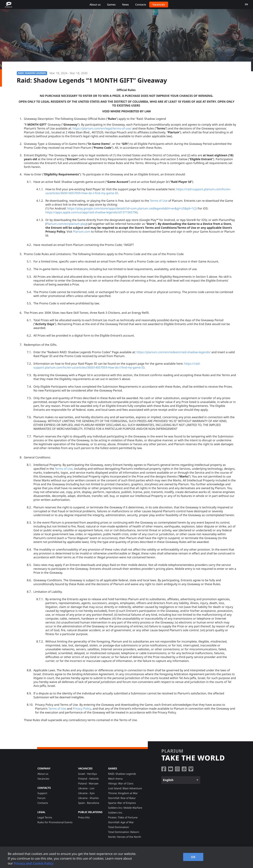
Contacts (141, 5)
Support (42, 793)
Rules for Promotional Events (51, 56)
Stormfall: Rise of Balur (122, 798)
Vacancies (159, 5)
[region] (126, 857)
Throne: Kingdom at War (123, 793)
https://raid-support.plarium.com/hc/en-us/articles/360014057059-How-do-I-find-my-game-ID (117, 369)
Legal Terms (45, 817)
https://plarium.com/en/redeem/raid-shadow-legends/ (174, 356)
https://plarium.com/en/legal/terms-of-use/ (102, 132)
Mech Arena (115, 779)
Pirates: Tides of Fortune (123, 817)
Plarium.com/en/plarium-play (66, 227)
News (125, 5)
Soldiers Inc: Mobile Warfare (125, 808)
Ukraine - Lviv (86, 788)
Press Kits (84, 817)
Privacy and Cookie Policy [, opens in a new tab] (34, 863)
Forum (41, 798)
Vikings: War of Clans (121, 783)
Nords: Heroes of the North (125, 837)
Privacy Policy (82, 712)
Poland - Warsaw (88, 783)
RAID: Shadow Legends (122, 774)
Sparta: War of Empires (122, 803)
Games (111, 5)
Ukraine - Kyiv (86, 793)
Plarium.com (82, 235)
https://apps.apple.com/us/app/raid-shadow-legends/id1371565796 (91, 216)
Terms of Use (159, 204)
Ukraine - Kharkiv (88, 798)
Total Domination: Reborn (124, 832)
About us (95, 5)
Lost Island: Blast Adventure (125, 788)
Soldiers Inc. (115, 813)
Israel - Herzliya (87, 774)
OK (193, 857)
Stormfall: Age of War (121, 822)
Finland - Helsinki (88, 779)
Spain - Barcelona (89, 803)
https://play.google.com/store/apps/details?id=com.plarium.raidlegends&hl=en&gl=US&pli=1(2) (132, 212)
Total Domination (119, 827)
